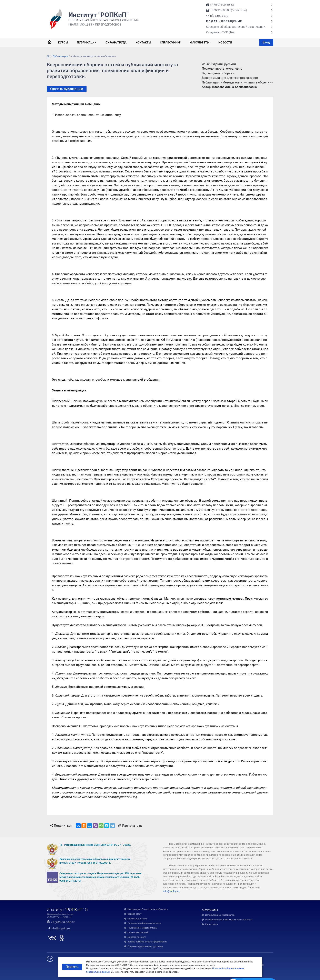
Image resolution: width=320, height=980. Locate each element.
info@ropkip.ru (217, 16)
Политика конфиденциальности (144, 923)
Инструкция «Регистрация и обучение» (148, 909)
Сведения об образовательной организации (236, 27)
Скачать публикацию (67, 89)
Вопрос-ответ (134, 914)
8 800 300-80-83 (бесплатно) (227, 10)
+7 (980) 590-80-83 (220, 5)
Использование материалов (220, 915)
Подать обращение (224, 21)
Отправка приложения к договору (145, 946)
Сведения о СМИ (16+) (221, 32)
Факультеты (200, 42)
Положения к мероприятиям (142, 928)
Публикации (87, 42)
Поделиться (61, 826)
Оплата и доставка (137, 919)
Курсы (63, 42)
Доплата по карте (137, 937)
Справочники (171, 42)
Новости (225, 42)
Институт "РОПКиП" (98, 15)
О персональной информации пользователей (229, 920)
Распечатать (130, 826)
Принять (72, 967)
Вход (266, 42)
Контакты (143, 42)
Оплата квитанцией (138, 933)
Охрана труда (116, 42)
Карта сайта (211, 924)
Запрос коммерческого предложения (147, 942)
